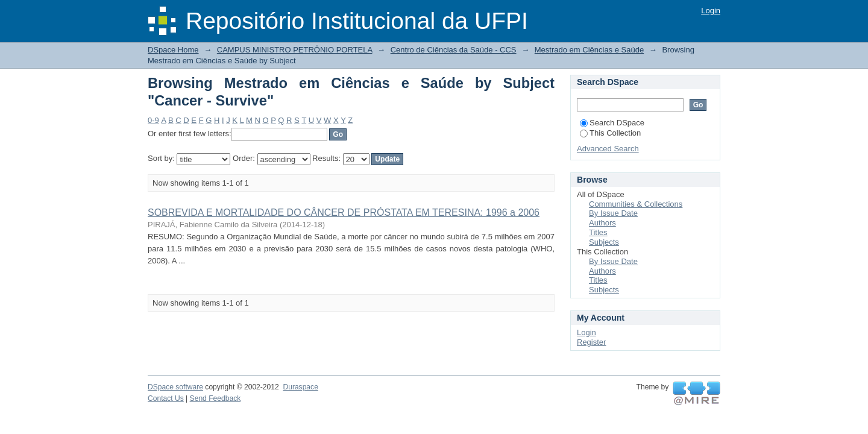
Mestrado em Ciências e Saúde (589, 50)
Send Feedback (215, 398)
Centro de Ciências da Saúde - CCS (454, 50)
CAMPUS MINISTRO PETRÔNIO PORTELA (295, 50)
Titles (598, 232)
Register (591, 342)
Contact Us (166, 398)
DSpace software (175, 387)
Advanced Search (608, 149)
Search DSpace (612, 123)
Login (711, 11)
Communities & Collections (636, 204)
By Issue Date (613, 213)
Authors (602, 223)
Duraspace (300, 387)
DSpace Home (173, 50)
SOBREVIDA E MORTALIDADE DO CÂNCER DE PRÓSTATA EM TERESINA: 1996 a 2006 (344, 212)
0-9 (153, 120)
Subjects (604, 242)
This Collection (610, 133)
